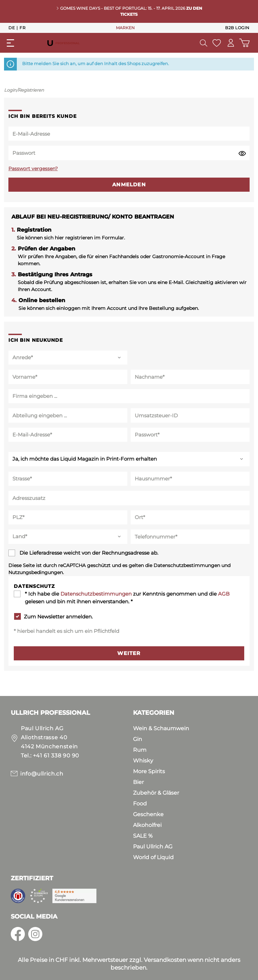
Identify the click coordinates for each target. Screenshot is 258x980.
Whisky (143, 761)
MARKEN (125, 28)
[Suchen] (203, 43)
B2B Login (237, 28)
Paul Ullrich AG (153, 847)
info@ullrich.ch (42, 774)
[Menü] (10, 43)
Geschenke (148, 814)
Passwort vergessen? (33, 169)
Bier (138, 782)
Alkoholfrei (147, 825)
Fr (23, 28)
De (12, 28)
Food (140, 804)
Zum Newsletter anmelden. (58, 617)
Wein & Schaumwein (161, 728)
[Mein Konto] (231, 43)
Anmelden (129, 184)
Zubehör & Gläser (156, 793)
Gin (138, 739)
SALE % (143, 836)
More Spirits (149, 771)
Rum (140, 750)
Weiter (129, 653)
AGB (224, 594)
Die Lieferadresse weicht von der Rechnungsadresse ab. (89, 553)
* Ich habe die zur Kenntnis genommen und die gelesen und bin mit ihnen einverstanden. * (127, 598)
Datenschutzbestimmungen (96, 594)
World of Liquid (153, 857)
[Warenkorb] (244, 43)
